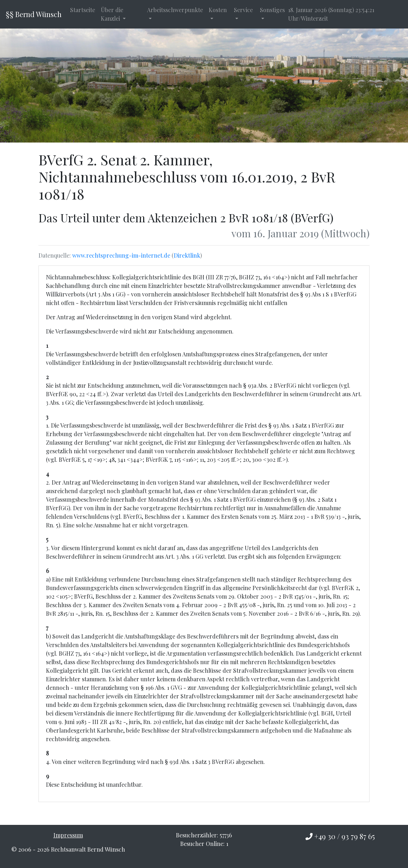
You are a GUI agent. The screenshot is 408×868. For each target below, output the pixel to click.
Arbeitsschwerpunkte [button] (175, 10)
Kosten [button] (218, 10)
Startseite (83, 10)
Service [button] (243, 10)
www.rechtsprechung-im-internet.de (121, 255)
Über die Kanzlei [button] (112, 14)
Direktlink (187, 255)
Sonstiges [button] (272, 10)
